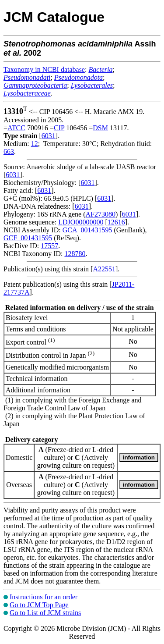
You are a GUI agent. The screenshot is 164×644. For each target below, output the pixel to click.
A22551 (104, 269)
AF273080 (101, 214)
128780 (75, 254)
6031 (49, 136)
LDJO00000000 (81, 222)
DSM (100, 128)
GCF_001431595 (28, 238)
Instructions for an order (44, 597)
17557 (49, 246)
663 (9, 151)
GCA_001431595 (87, 230)
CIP (59, 128)
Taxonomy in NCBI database (44, 69)
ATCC (16, 128)
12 (35, 144)
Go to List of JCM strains (45, 613)
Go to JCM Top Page (39, 605)
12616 (116, 222)
